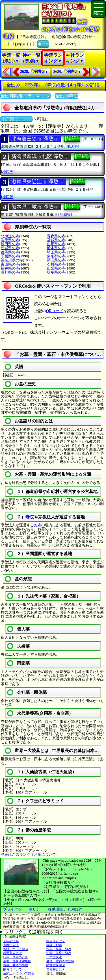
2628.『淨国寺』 (34, 72)
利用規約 (75, 909)
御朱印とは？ (56, 941)
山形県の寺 (56, 244)
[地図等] (72, 146)
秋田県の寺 (10, 244)
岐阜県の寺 (56, 272)
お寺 (38, 525)
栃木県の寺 (56, 248)
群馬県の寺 (10, 252)
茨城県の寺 (10, 248)
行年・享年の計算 (16, 957)
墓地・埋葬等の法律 (60, 961)
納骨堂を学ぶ (56, 965)
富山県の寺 (10, 264)
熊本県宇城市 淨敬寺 (35, 207)
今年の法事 (11, 941)
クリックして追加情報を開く (34, 932)
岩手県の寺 (10, 240)
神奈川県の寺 (12, 260)
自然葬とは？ (56, 969)
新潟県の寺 (56, 260)
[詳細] (72, 138)
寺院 (30, 517)
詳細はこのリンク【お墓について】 (30, 854)
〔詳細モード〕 (16, 119)
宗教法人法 (11, 945)
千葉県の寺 (10, 256)
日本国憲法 (54, 957)
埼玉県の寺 (56, 252)
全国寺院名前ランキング (25, 96)
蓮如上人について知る (19, 973)
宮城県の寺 (56, 240)
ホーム (43, 44)
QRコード (55, 311)
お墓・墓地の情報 (16, 965)
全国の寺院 (67, 96)
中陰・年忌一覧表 (59, 953)
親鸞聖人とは (12, 953)
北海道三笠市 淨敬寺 (35, 139)
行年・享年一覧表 (59, 949)
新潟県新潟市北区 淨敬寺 (40, 157)
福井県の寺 (10, 268)
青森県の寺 (56, 236)
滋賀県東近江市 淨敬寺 (37, 182)
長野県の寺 (10, 272)
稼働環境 (55, 909)
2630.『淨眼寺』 (68, 72)
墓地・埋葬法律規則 (17, 961)
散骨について (12, 969)
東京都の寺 (56, 256)
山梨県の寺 (56, 268)
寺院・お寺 (54, 945)
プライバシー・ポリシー (24, 909)
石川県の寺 (56, 264)
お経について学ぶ (16, 949)
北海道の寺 (10, 236)
